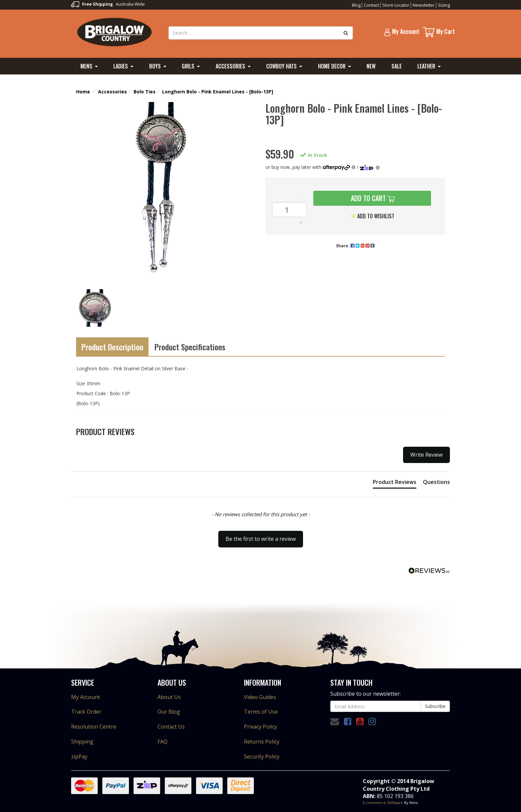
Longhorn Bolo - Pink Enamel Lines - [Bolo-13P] (218, 92)
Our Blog (169, 712)
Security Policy (262, 756)
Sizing (444, 5)
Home (83, 92)
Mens (86, 66)
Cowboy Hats (281, 66)
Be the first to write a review (261, 539)
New (371, 66)
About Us (169, 697)
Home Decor (332, 66)
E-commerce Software (383, 803)
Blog (356, 5)
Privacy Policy (260, 727)
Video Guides (260, 697)
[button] (260, 536)
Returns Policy (262, 742)
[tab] (395, 483)
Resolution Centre (94, 727)
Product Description (112, 347)
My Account (86, 697)
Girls (188, 66)
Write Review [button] (426, 455)
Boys (155, 66)
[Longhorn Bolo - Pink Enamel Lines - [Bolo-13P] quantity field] (289, 210)
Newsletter (424, 5)
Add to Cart (367, 198)
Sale (397, 66)
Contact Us (171, 727)
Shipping (82, 742)
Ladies (121, 66)
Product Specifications (190, 347)
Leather (426, 66)
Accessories (230, 66)
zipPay (79, 756)
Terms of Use (261, 712)
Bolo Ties (145, 92)
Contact (371, 5)
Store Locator (396, 5)
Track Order (86, 712)
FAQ (162, 742)
